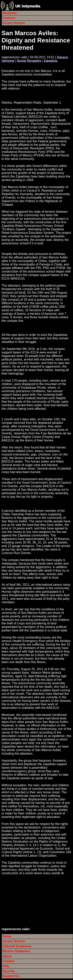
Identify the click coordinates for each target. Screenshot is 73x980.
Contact (8, 961)
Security (8, 971)
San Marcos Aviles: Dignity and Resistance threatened (36, 40)
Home (7, 936)
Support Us (11, 976)
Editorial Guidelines (17, 946)
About (7, 956)
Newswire (10, 13)
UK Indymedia (28, 6)
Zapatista (50, 61)
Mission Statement (16, 951)
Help (6, 966)
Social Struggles (29, 61)
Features (9, 18)
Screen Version (14, 23)
